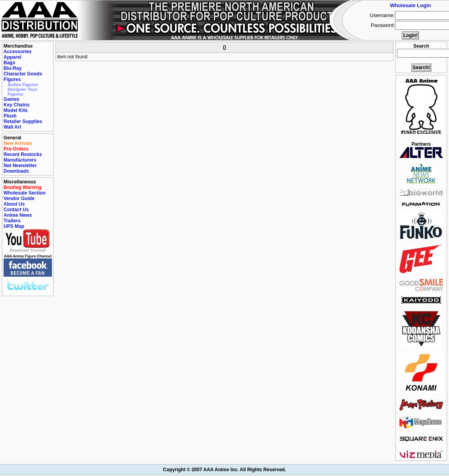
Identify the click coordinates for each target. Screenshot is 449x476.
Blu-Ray (12, 68)
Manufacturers (20, 160)
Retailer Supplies (23, 121)
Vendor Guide (19, 198)
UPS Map (14, 226)
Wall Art (12, 127)
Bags (9, 63)
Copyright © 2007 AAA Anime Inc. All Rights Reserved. (224, 470)
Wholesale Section (25, 193)
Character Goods (23, 74)
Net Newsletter (20, 166)
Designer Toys (22, 89)
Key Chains (16, 105)
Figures (12, 79)
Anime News (18, 215)
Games (12, 99)
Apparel (12, 57)
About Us (14, 204)
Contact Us (16, 210)
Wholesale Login (410, 5)
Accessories (18, 52)
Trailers (12, 221)
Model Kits (16, 110)
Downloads (16, 171)
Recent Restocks (23, 154)
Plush (10, 116)
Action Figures (23, 85)
